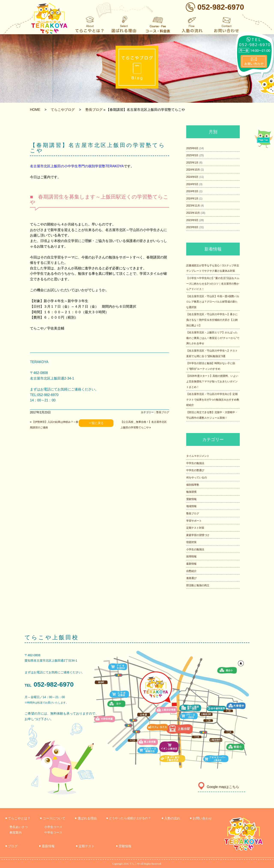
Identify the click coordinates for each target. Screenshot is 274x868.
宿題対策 (191, 542)
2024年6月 (192, 177)
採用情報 (191, 556)
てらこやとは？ (18, 818)
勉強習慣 (191, 492)
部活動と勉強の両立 (198, 585)
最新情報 (191, 564)
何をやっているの (197, 478)
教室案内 (16, 832)
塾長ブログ (94, 110)
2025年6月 (192, 148)
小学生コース (53, 827)
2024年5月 (192, 184)
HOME (35, 110)
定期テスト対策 (195, 528)
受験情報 (191, 499)
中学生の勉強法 (195, 463)
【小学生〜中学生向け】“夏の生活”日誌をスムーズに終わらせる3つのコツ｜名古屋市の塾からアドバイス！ (213, 284)
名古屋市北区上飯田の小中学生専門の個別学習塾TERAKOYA (77, 166)
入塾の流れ (171, 818)
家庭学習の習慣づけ (198, 535)
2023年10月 (193, 213)
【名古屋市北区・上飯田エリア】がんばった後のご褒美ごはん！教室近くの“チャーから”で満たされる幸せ (213, 338)
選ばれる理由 (86, 818)
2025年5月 (192, 155)
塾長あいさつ (19, 827)
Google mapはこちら (219, 787)
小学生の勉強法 (195, 549)
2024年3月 (192, 191)
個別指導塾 (193, 485)
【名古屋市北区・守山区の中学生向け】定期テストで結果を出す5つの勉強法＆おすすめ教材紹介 (213, 400)
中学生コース (53, 832)
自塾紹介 (191, 571)
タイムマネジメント (198, 456)
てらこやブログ (63, 110)
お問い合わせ (201, 818)
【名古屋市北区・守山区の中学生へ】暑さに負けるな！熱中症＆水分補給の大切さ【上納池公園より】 (212, 320)
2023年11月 (193, 206)
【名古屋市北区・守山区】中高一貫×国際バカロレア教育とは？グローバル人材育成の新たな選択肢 (213, 302)
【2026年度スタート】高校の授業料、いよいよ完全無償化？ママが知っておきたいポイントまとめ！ (212, 381)
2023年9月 (192, 220)
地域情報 (191, 506)
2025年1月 (192, 163)
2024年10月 (193, 170)
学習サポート (194, 521)
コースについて (53, 818)
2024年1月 (192, 199)
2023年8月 (192, 227)
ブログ (11, 846)
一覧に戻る (96, 423)
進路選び (191, 578)
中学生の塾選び (195, 470)
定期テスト (85, 846)
